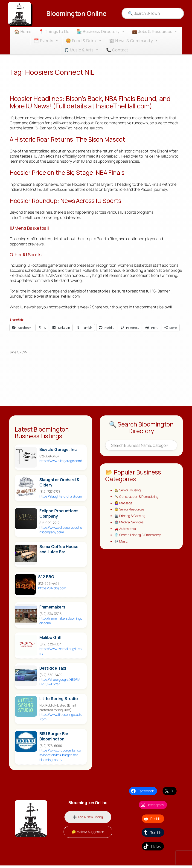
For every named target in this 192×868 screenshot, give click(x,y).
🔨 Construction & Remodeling (138, 500)
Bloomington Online (76, 13)
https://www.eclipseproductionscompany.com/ (61, 532)
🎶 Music (122, 546)
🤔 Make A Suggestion (88, 834)
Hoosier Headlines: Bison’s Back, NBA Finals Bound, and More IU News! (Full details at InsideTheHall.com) (95, 103)
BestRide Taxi (53, 670)
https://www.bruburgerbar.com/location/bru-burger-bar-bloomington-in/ (60, 757)
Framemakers (52, 610)
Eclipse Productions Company (59, 516)
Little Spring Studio (59, 701)
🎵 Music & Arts (82, 50)
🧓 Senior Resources (131, 513)
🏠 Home (23, 31)
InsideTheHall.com (89, 129)
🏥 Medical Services (130, 526)
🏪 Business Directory (101, 31)
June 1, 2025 (18, 354)
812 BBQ (46, 579)
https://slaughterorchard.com (61, 499)
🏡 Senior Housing (129, 493)
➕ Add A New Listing (88, 819)
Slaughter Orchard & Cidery (59, 485)
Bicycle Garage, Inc (58, 452)
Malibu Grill (50, 640)
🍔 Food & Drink (84, 41)
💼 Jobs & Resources (155, 31)
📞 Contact (117, 50)
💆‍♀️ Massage (124, 506)
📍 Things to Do (54, 31)
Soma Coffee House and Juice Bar (59, 552)
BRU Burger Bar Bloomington (54, 739)
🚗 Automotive (126, 533)
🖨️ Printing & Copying (131, 520)
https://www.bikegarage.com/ (61, 463)
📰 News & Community (134, 41)
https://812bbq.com (52, 591)
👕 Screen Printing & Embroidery (139, 540)
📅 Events (46, 41)
